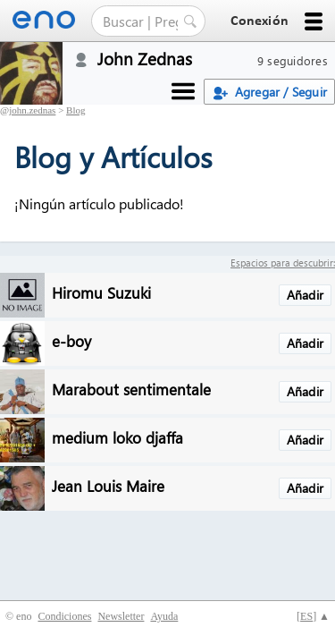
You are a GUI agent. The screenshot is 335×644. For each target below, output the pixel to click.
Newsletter (121, 616)
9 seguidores (293, 60)
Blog (75, 110)
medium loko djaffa (117, 437)
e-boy (71, 340)
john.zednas (32, 110)
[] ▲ (313, 616)
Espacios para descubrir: (283, 263)
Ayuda (164, 616)
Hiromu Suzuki (101, 292)
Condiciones (64, 616)
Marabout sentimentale (131, 389)
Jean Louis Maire (108, 485)
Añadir (305, 295)
